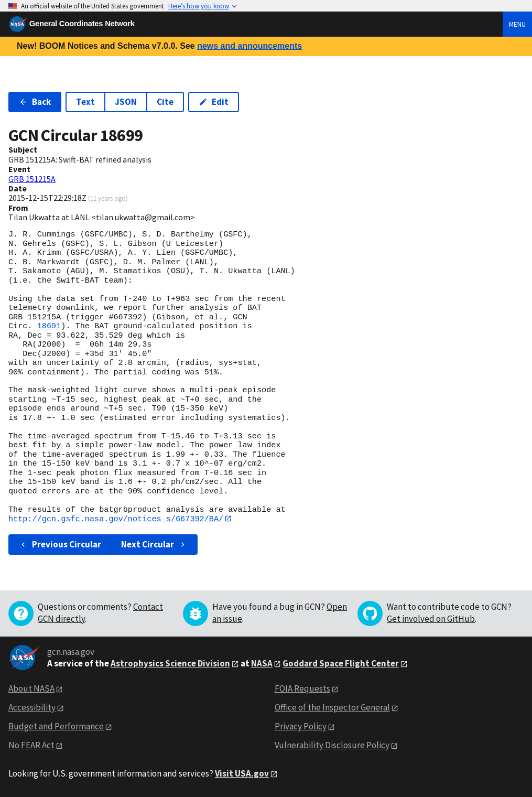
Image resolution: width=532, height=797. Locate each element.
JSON (126, 102)
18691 (49, 326)
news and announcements (249, 46)
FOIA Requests (302, 689)
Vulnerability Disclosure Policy (332, 746)
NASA (262, 663)
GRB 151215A (32, 179)
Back (35, 102)
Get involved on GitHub (431, 619)
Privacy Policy (301, 727)
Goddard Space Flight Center (341, 663)
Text (85, 102)
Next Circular (154, 545)
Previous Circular (60, 545)
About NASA (31, 689)
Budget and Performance (56, 727)
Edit (214, 102)
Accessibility (32, 708)
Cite (165, 102)
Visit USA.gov (242, 773)
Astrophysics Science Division (170, 663)
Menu (517, 24)
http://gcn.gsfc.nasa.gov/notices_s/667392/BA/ (116, 519)
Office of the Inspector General (332, 708)
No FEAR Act (31, 746)
